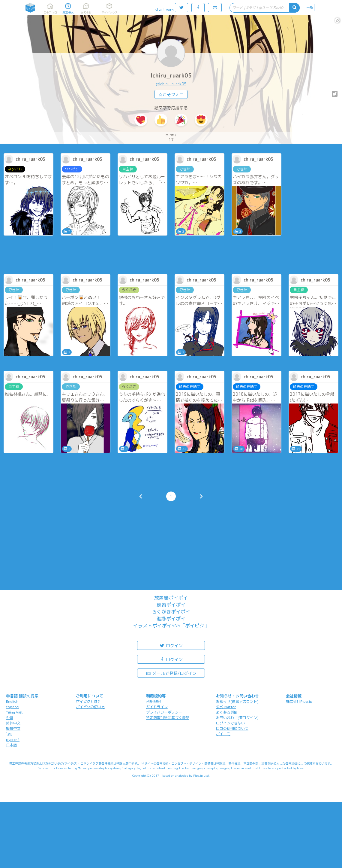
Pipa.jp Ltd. (201, 775)
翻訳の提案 (29, 696)
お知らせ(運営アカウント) (237, 701)
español (13, 707)
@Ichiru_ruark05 (171, 84)
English (12, 701)
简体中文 (13, 723)
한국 (10, 718)
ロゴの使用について (232, 728)
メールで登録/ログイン (171, 673)
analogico (182, 775)
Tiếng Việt (14, 712)
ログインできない (230, 723)
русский (13, 740)
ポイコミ (223, 734)
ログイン (171, 645)
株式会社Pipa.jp (299, 701)
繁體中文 (13, 728)
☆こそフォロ (171, 94)
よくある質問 (227, 712)
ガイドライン (157, 707)
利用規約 (153, 701)
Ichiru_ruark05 (171, 76)
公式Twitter (226, 707)
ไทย (9, 734)
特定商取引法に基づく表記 (168, 718)
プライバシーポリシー (164, 712)
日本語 (11, 745)
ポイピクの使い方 (90, 707)
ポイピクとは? (88, 701)
